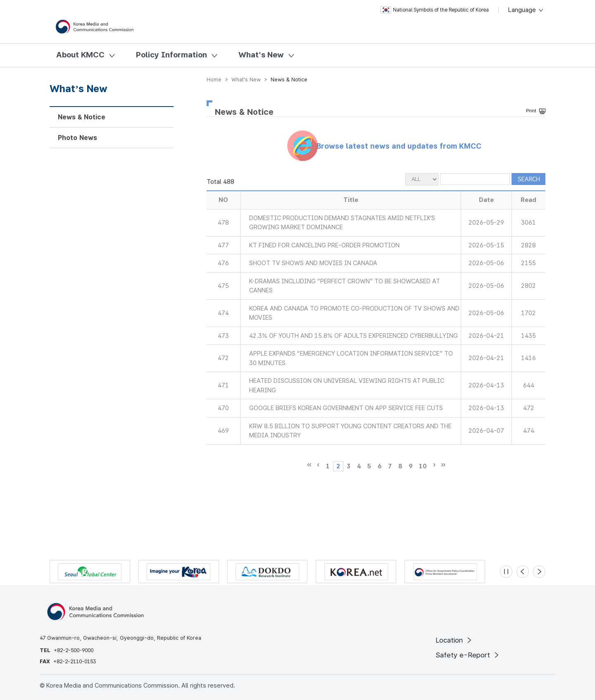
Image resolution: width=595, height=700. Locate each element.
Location (454, 640)
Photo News (77, 138)
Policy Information (171, 55)
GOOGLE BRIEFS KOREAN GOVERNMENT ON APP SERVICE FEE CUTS (346, 408)
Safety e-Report (468, 655)
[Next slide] (539, 572)
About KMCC (80, 55)
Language (526, 10)
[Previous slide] (523, 572)
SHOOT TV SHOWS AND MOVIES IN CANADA (313, 263)
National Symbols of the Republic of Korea (435, 10)
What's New (261, 55)
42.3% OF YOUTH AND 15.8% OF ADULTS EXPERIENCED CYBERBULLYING (353, 336)
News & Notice (82, 117)
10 (423, 466)
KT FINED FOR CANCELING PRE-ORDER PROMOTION (324, 245)
